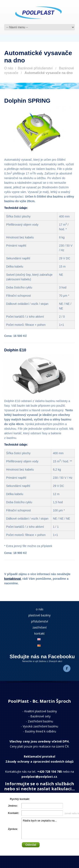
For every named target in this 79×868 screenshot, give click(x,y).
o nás (40, 609)
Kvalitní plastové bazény (41, 711)
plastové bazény (39, 615)
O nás (9, 68)
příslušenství (40, 621)
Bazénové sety (40, 716)
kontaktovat (13, 579)
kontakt (39, 633)
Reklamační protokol (39, 756)
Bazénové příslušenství (35, 68)
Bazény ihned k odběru (40, 731)
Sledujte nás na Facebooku (42, 656)
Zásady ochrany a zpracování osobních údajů (39, 761)
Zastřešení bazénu (40, 721)
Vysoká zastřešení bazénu (40, 726)
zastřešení (39, 627)
